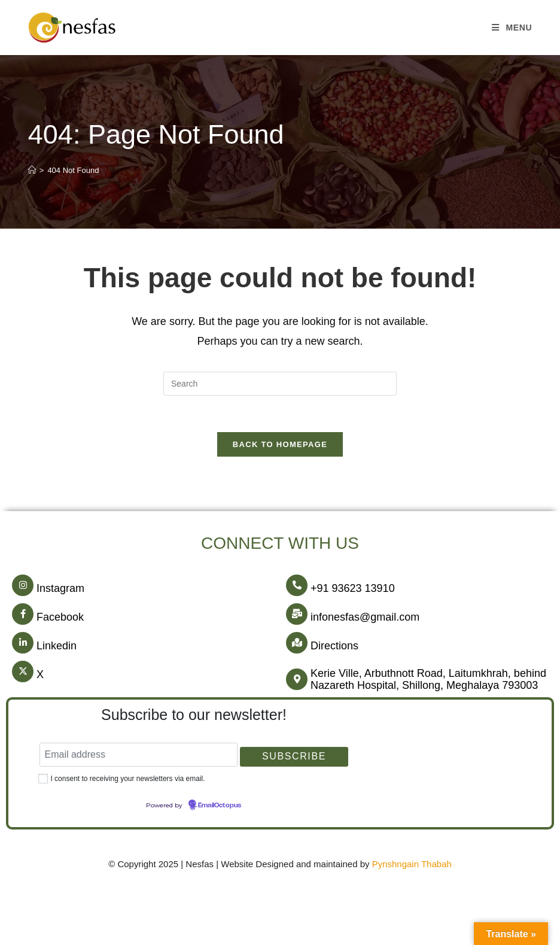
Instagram (60, 588)
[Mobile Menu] (512, 28)
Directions (334, 646)
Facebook (60, 617)
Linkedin (57, 646)
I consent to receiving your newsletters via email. (127, 779)
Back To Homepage (280, 444)
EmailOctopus (220, 806)
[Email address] (139, 755)
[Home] (32, 170)
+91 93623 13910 (353, 588)
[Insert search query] (280, 384)
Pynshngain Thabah (412, 864)
